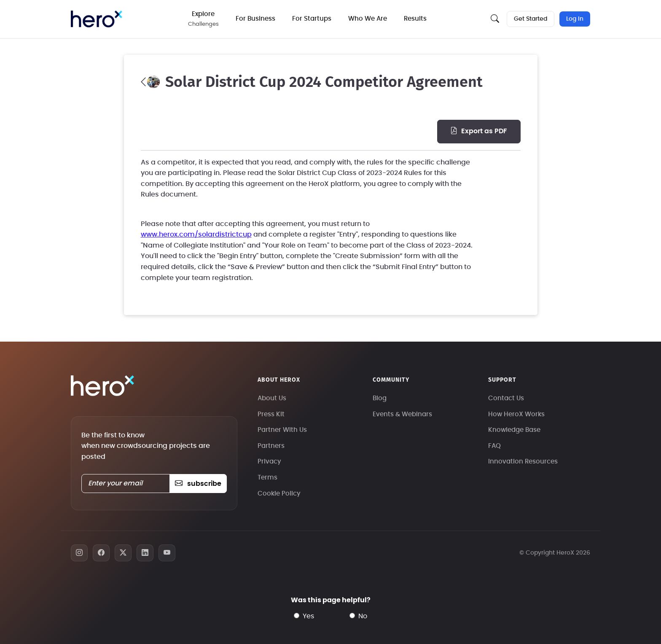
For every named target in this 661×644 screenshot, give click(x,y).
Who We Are (368, 19)
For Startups (312, 19)
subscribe (198, 484)
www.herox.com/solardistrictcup (196, 234)
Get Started (531, 19)
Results (415, 19)
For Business (255, 19)
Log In (575, 19)
